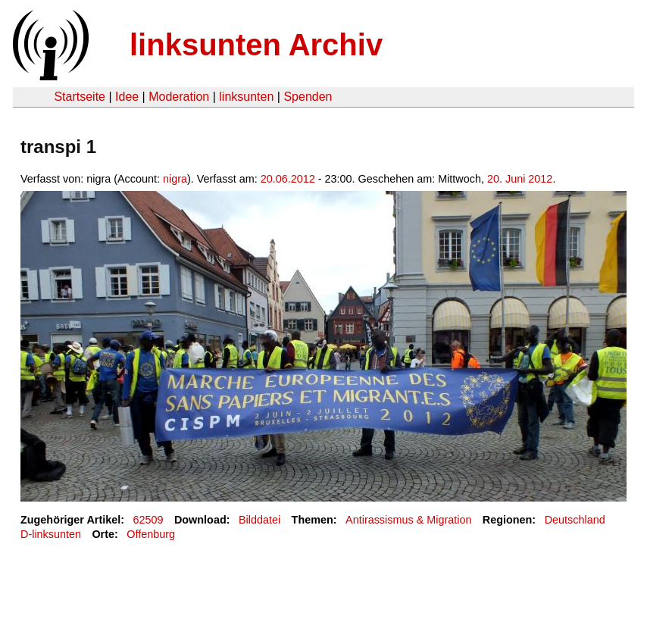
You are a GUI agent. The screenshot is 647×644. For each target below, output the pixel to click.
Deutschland (575, 520)
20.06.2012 (288, 179)
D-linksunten (51, 534)
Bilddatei (259, 520)
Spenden (308, 97)
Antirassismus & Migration (408, 520)
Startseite (80, 97)
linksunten (246, 97)
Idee (127, 97)
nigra (175, 179)
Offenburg (151, 534)
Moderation (179, 97)
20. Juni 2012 (520, 179)
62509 (148, 520)
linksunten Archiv (256, 45)
